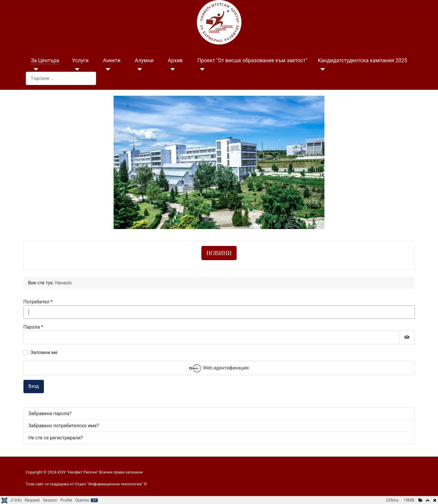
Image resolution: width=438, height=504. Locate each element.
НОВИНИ (219, 253)
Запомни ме (44, 352)
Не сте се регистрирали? (56, 438)
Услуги (80, 60)
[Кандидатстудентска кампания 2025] (321, 69)
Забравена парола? (50, 413)
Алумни (144, 60)
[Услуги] (76, 69)
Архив (175, 60)
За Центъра (45, 60)
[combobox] (61, 78)
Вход (34, 386)
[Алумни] (139, 69)
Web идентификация (219, 368)
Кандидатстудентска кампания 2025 (362, 60)
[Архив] (172, 69)
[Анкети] (107, 69)
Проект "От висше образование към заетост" (252, 60)
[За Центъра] (35, 69)
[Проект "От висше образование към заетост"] (201, 69)
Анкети (112, 60)
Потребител (38, 302)
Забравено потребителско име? (64, 426)
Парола (33, 327)
